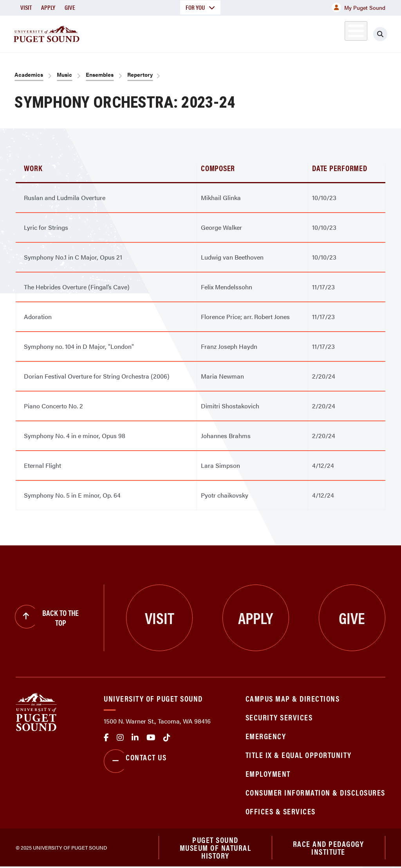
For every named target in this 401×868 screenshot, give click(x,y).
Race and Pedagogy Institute (329, 848)
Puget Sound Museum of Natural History (216, 848)
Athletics (311, 33)
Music (64, 74)
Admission (202, 33)
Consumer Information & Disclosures (315, 792)
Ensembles (100, 74)
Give (70, 7)
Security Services (279, 717)
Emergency (266, 736)
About (104, 33)
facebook (106, 738)
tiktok (167, 738)
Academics (150, 33)
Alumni (347, 33)
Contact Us (135, 761)
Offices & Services (281, 811)
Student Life (257, 33)
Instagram (120, 738)
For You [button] (200, 7)
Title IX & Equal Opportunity (299, 755)
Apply (48, 7)
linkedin (135, 738)
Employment (268, 773)
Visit (26, 7)
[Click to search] (387, 34)
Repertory (140, 74)
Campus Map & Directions (293, 698)
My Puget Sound (359, 7)
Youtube (151, 738)
